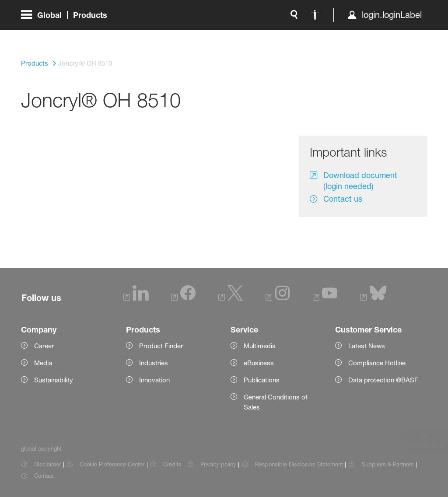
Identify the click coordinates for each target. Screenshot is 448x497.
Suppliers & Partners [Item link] (388, 464)
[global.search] (202, 35)
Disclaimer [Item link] (47, 464)
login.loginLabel (300, 35)
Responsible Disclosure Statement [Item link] (299, 464)
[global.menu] (68, 35)
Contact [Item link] (44, 476)
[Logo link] (392, 35)
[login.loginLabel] (292, 35)
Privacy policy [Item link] (218, 464)
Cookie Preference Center (112, 464)
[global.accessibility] (223, 35)
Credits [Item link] (172, 464)
